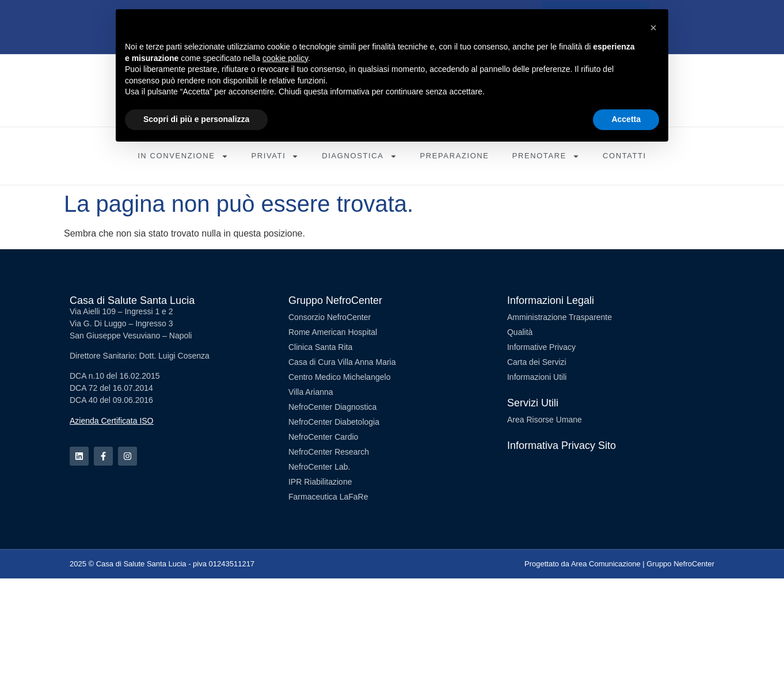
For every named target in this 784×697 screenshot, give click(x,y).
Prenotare (546, 156)
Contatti (625, 156)
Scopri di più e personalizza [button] (196, 119)
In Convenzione (183, 156)
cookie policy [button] (285, 58)
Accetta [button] (626, 119)
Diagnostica (359, 156)
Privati (275, 156)
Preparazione (455, 156)
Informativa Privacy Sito (562, 445)
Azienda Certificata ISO (112, 421)
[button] (653, 28)
